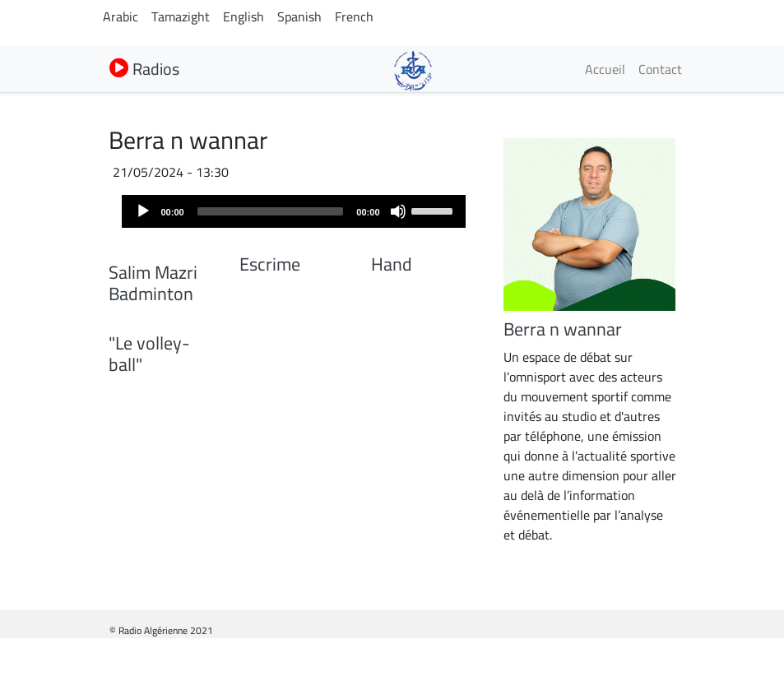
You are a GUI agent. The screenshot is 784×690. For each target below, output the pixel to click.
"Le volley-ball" (149, 566)
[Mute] (398, 211)
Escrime (270, 264)
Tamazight (181, 16)
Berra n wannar (563, 329)
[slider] (271, 211)
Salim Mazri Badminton (153, 389)
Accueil (605, 69)
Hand (392, 264)
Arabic (121, 16)
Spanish (299, 16)
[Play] (143, 211)
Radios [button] (144, 69)
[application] (294, 211)
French (354, 16)
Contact (660, 69)
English (244, 16)
